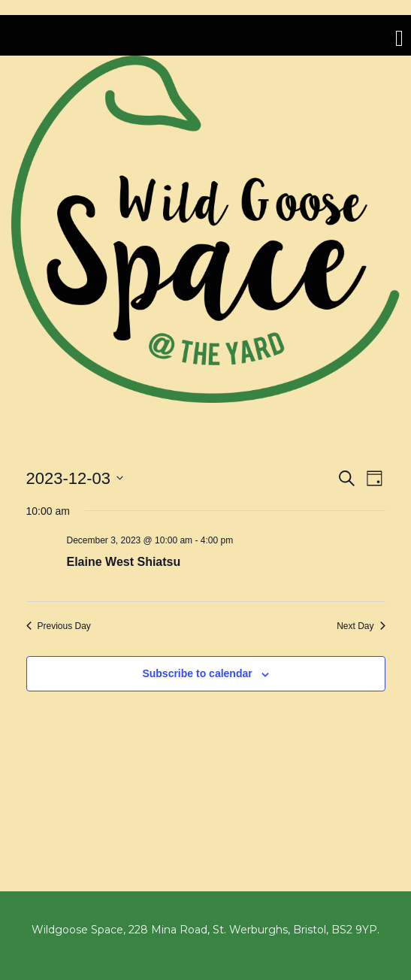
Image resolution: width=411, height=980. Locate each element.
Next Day (361, 626)
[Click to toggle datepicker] (75, 478)
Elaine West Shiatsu (124, 562)
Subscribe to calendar (197, 673)
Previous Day (59, 626)
